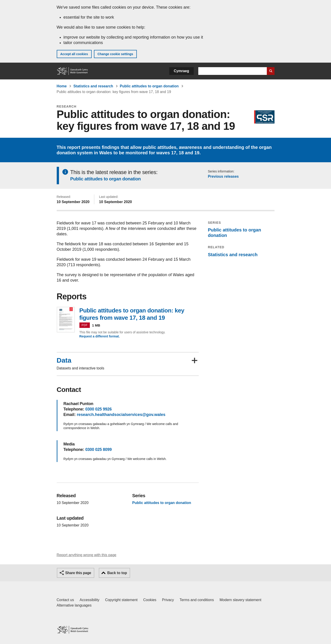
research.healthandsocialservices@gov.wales (121, 415)
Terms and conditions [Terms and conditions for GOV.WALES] (197, 600)
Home (62, 86)
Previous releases (223, 176)
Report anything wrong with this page (87, 555)
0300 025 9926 (98, 409)
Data (64, 360)
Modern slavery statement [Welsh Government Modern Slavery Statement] (240, 600)
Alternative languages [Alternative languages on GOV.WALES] (74, 605)
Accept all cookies (74, 54)
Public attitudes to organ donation (149, 86)
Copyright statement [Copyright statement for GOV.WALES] (121, 600)
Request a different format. (100, 336)
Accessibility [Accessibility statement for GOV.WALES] (89, 600)
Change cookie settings (115, 54)
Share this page (78, 573)
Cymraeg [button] (181, 71)
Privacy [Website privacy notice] (168, 600)
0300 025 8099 (98, 450)
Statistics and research (93, 86)
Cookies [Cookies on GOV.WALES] (150, 600)
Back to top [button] (117, 573)
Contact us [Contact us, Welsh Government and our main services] (65, 600)
